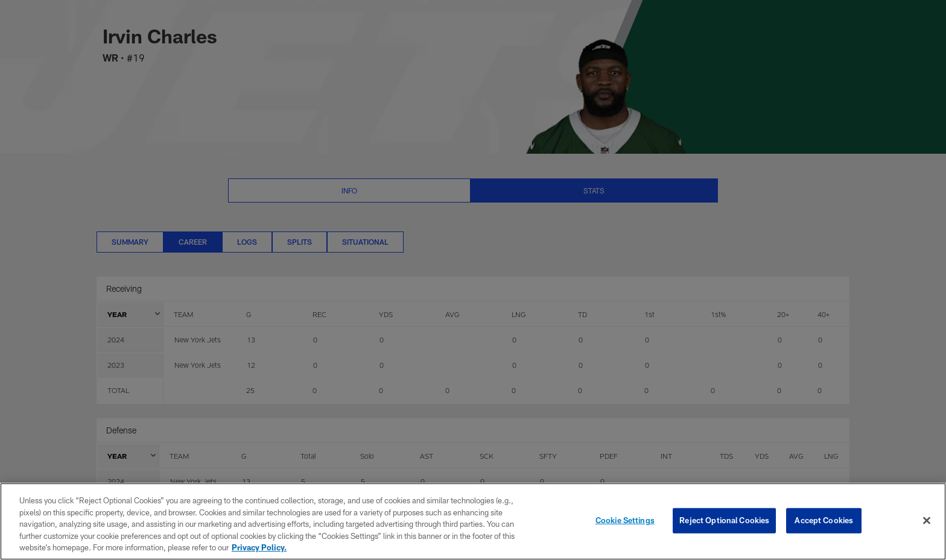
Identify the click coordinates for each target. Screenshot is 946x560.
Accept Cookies (824, 520)
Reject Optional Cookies (724, 520)
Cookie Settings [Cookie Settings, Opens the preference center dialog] (625, 520)
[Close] (927, 521)
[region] (473, 521)
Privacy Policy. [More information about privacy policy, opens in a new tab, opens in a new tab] (259, 547)
